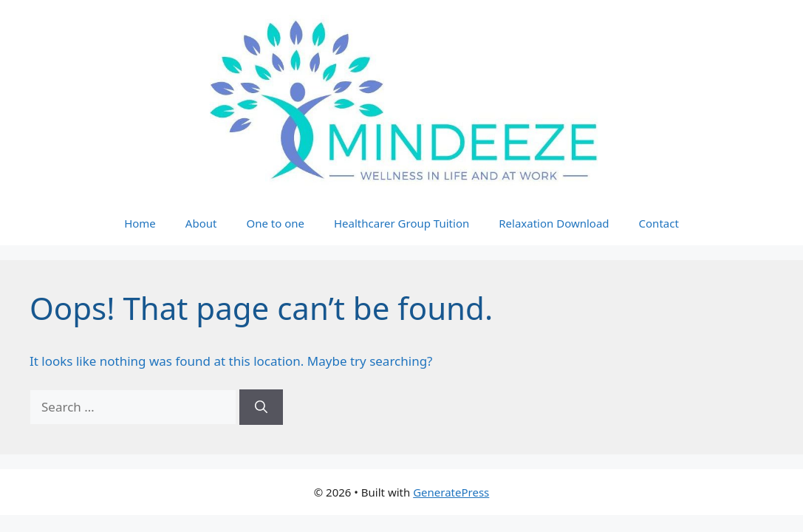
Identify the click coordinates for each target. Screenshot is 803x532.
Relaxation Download (554, 223)
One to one (275, 223)
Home (140, 223)
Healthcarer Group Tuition (401, 223)
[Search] (261, 407)
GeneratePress (451, 492)
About (201, 223)
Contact (659, 223)
